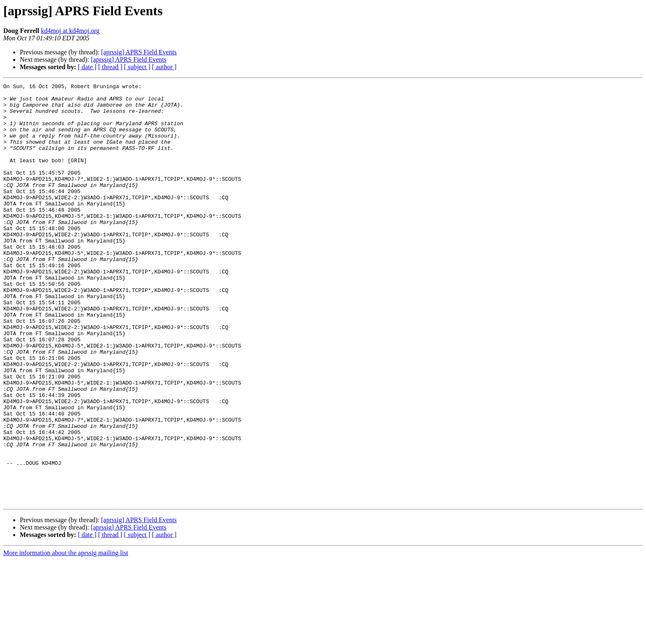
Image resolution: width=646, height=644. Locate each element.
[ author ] (164, 67)
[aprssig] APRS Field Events (139, 52)
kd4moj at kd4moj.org (70, 31)
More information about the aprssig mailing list (66, 637)
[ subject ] (137, 67)
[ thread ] (110, 67)
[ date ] (87, 67)
